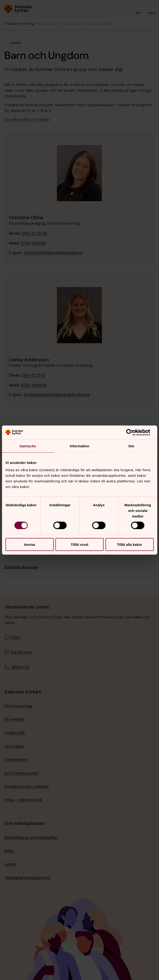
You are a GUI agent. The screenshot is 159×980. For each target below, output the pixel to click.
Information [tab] (80, 446)
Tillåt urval (79, 545)
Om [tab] (131, 446)
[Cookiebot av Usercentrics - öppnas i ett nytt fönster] (133, 432)
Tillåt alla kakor (129, 545)
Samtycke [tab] (28, 446)
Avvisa (30, 545)
